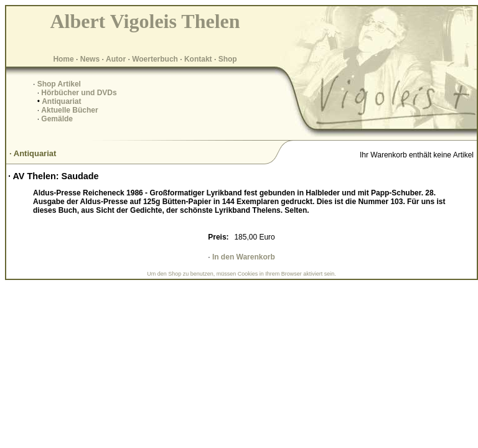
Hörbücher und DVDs (79, 93)
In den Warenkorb (244, 257)
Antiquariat (61, 101)
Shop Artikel (59, 84)
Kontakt (198, 59)
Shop (228, 59)
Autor (116, 59)
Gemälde (57, 119)
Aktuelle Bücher (69, 110)
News (90, 59)
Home (63, 59)
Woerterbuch (155, 59)
